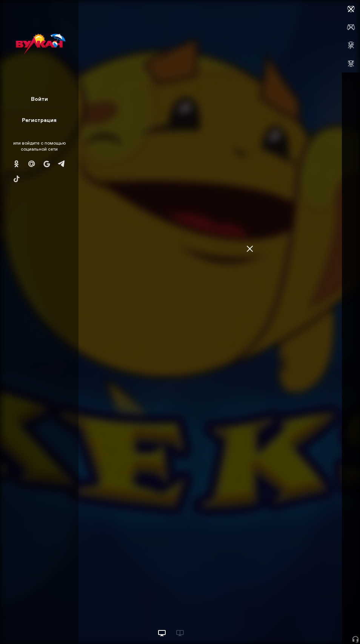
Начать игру (303, 624)
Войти (39, 99)
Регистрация (39, 120)
